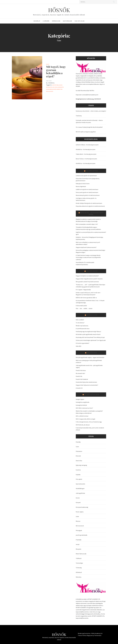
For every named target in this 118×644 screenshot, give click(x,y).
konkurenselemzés (51, 89)
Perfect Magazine (87, 635)
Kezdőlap (37, 21)
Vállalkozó (79, 572)
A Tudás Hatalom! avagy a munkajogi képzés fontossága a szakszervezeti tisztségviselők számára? (88, 257)
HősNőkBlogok (80, 488)
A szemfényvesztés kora (83, 329)
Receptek (78, 549)
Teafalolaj (79, 116)
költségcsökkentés (58, 87)
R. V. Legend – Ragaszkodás (83, 290)
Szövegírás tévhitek (81, 405)
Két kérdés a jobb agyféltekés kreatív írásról (88, 334)
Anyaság (78, 442)
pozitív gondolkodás (82, 535)
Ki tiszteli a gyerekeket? (83, 343)
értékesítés (49, 87)
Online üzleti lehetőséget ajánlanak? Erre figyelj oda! (91, 340)
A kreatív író (79, 388)
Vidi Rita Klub (80, 21)
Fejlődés (78, 475)
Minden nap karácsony (82, 326)
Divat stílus (79, 461)
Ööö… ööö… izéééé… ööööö (84, 308)
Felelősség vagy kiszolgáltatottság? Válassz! (88, 332)
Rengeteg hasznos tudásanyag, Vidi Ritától (88, 99)
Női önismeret (80, 526)
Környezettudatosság (82, 507)
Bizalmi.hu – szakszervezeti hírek (92, 214)
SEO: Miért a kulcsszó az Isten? (84, 408)
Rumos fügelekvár (81, 186)
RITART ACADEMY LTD (94, 599)
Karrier (78, 498)
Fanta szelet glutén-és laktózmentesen (87, 192)
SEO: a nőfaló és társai (82, 416)
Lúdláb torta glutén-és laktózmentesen (87, 189)
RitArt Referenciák (81, 554)
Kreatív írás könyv (81, 370)
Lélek (77, 516)
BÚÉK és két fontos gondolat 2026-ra (86, 298)
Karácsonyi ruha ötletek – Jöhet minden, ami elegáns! (91, 111)
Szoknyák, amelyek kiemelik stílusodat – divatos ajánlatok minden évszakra (89, 121)
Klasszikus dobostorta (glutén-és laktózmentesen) (90, 206)
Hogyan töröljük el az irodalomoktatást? (87, 276)
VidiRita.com (92, 315)
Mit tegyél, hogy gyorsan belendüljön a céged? (56, 71)
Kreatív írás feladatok (82, 379)
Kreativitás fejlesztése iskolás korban (86, 382)
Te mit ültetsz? (80, 323)
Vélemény (79, 577)
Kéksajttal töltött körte (83, 184)
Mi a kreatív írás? (80, 373)
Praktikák (79, 540)
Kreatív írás (92, 353)
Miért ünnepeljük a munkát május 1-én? (87, 224)
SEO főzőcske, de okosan (83, 425)
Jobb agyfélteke (80, 493)
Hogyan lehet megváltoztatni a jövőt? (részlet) (89, 279)
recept (78, 544)
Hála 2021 (79, 346)
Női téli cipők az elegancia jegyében (86, 132)
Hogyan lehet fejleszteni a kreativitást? (87, 385)
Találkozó (79, 558)
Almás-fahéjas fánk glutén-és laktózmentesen (89, 203)
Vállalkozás (50, 91)
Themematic (98, 635)
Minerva (78, 521)
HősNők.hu (51, 83)
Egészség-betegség (81, 465)
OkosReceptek (92, 171)
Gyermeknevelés (80, 484)
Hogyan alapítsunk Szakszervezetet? (86, 247)
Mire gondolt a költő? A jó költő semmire (87, 282)
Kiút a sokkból (80, 320)
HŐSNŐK (59, 10)
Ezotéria (78, 470)
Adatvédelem (67, 21)
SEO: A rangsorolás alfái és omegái (85, 419)
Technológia (79, 563)
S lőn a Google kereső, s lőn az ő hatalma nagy (89, 422)
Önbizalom (79, 451)
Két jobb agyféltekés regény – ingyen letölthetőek (90, 357)
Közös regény (80, 512)
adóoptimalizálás (57, 85)
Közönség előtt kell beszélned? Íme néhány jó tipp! (90, 337)
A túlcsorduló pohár (81, 306)
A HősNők (46, 21)
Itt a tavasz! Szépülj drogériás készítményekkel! (89, 127)
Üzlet (48, 64)
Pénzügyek (79, 530)
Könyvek (78, 502)
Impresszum (56, 21)
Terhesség (79, 568)
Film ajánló (79, 479)
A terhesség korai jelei (92, 145)
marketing (60, 89)
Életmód (78, 456)
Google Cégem (80, 399)
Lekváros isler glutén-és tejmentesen (86, 176)
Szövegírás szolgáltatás (83, 402)
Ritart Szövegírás (92, 394)
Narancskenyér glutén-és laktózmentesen (88, 195)
